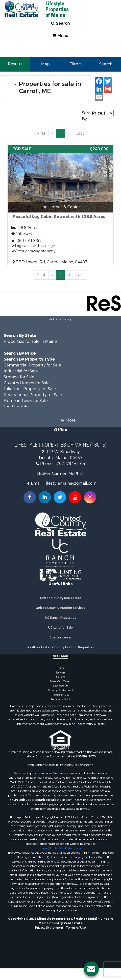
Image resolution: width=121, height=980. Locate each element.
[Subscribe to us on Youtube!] (75, 497)
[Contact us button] (91, 969)
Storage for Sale (19, 377)
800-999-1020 (86, 756)
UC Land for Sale (60, 628)
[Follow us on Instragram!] (90, 497)
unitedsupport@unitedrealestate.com (43, 800)
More (68, 420)
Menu (61, 36)
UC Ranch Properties (60, 618)
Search (60, 23)
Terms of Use (61, 695)
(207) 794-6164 (70, 464)
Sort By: (85, 116)
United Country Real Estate (61, 598)
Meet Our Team (61, 681)
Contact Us (61, 686)
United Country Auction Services (60, 608)
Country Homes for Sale (27, 383)
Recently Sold (61, 699)
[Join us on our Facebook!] (30, 497)
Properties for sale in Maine (30, 341)
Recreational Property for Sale (33, 395)
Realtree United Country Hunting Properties (61, 647)
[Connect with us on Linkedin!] (45, 497)
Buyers (61, 673)
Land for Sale (16, 407)
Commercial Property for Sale (32, 365)
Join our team (60, 637)
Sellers (60, 677)
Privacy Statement (60, 690)
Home (61, 668)
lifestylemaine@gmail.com (71, 483)
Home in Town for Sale (26, 401)
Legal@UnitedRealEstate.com (61, 848)
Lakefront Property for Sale (30, 389)
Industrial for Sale (21, 371)
